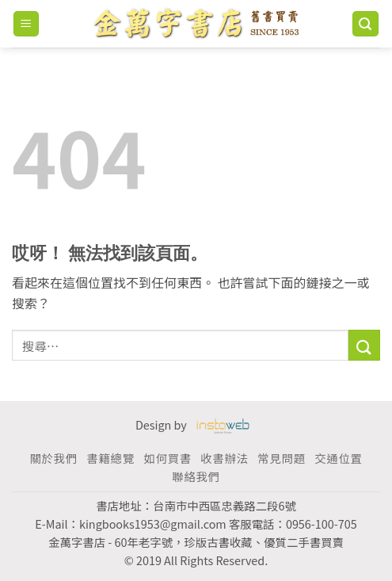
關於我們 (53, 458)
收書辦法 (224, 458)
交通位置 (338, 458)
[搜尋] (366, 24)
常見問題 (281, 458)
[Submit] (364, 345)
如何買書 (167, 458)
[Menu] (27, 24)
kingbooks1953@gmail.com (153, 524)
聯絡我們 (196, 476)
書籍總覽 (110, 458)
